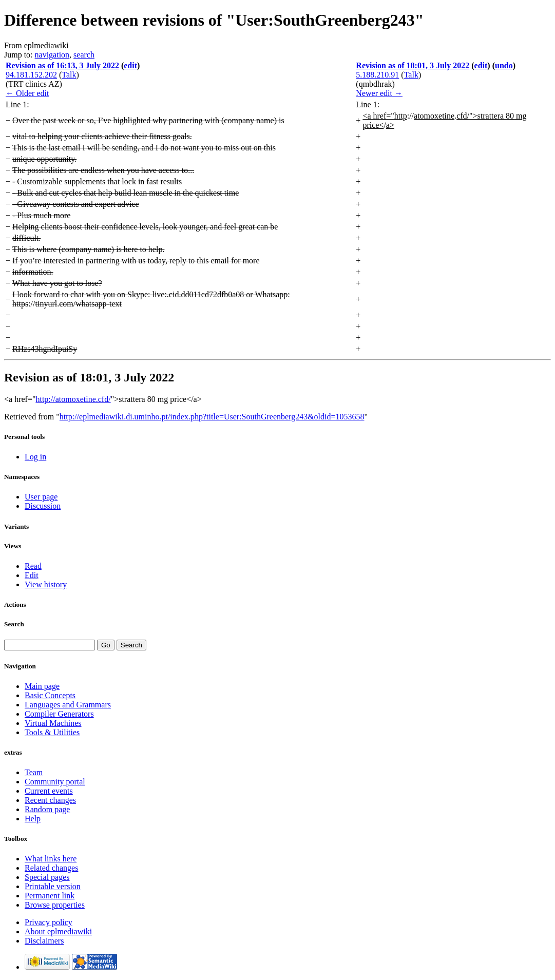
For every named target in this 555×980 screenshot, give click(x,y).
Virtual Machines (53, 723)
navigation (52, 55)
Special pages (47, 877)
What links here (51, 859)
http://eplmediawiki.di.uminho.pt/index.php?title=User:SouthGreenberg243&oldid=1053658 (212, 417)
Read (33, 566)
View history (46, 584)
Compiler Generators (59, 714)
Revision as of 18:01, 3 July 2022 (413, 65)
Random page (47, 809)
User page (41, 497)
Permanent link (50, 896)
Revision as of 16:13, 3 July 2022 (62, 65)
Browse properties (55, 905)
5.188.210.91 (377, 75)
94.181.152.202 (31, 75)
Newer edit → (379, 93)
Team (34, 772)
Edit (32, 575)
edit (130, 65)
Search (14, 624)
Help (33, 819)
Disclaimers (44, 941)
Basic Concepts (50, 695)
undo (504, 65)
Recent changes (50, 800)
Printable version (53, 886)
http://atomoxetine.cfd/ (73, 399)
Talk (69, 75)
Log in (35, 457)
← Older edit (27, 93)
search (84, 55)
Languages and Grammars (68, 705)
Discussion (43, 506)
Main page (42, 686)
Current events (49, 791)
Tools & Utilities (52, 732)
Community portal (55, 782)
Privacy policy (49, 922)
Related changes (51, 868)
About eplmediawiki (58, 931)
